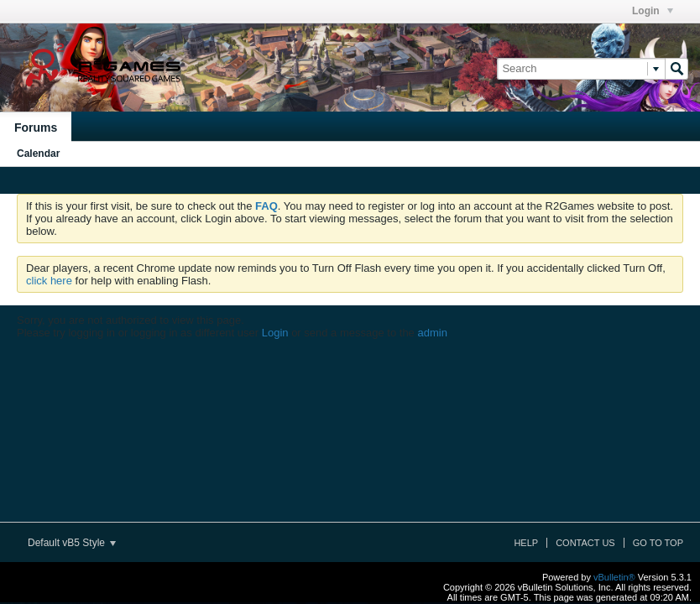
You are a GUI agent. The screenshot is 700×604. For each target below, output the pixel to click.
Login (653, 11)
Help (526, 543)
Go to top (658, 543)
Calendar (38, 154)
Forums (36, 128)
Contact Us (585, 543)
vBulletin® (614, 577)
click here (49, 281)
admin (432, 333)
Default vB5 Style (72, 543)
